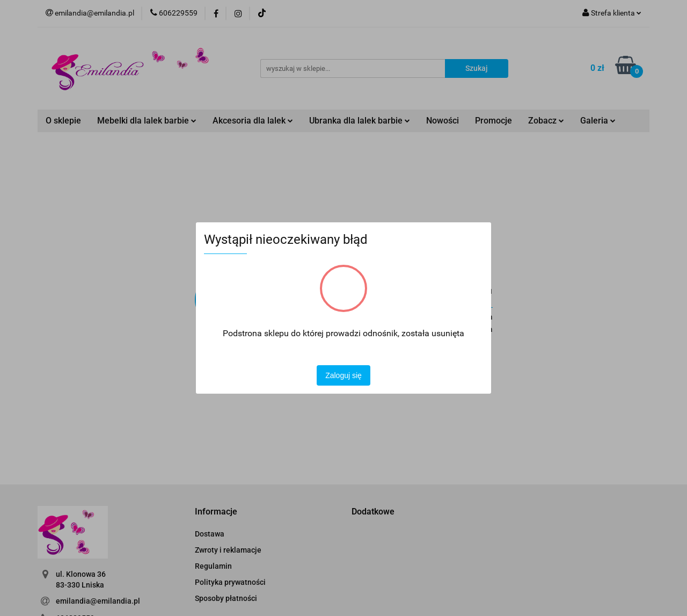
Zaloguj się (343, 375)
